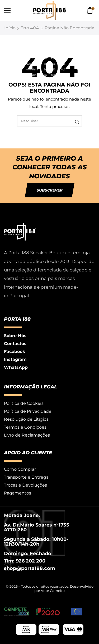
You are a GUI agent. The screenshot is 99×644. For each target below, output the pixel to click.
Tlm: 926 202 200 (25, 561)
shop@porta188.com (30, 568)
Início (10, 28)
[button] (50, 190)
